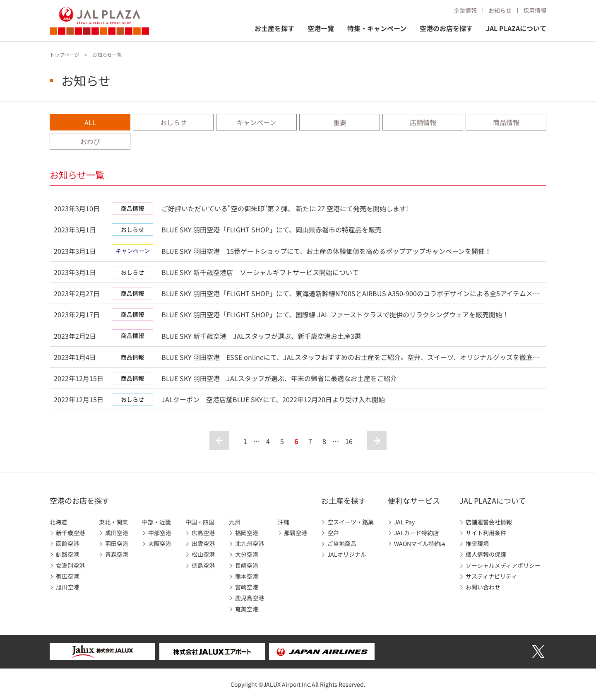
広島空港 (203, 533)
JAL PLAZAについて (516, 28)
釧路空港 (67, 554)
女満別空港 (70, 565)
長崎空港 (247, 565)
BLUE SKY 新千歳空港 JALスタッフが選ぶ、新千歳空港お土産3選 (261, 336)
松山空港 (203, 554)
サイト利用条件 (486, 533)
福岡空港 (247, 533)
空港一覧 (321, 28)
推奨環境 (477, 543)
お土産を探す (274, 28)
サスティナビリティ (491, 576)
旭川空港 (67, 587)
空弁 (333, 533)
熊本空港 (247, 576)
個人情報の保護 (486, 554)
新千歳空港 (70, 533)
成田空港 (117, 533)
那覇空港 (296, 533)
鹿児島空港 (250, 598)
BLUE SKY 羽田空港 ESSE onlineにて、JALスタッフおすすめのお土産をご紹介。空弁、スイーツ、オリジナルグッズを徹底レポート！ (350, 358)
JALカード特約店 (416, 533)
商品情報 (506, 122)
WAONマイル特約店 (420, 543)
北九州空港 (250, 543)
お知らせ (500, 10)
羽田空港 (117, 543)
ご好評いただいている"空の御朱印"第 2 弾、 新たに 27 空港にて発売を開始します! (285, 208)
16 (349, 441)
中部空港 (160, 533)
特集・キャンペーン (377, 28)
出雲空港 (203, 543)
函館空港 (67, 543)
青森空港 (117, 554)
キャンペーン (256, 122)
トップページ (65, 54)
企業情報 (465, 10)
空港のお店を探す (446, 28)
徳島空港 (203, 565)
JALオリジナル (347, 554)
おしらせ (173, 122)
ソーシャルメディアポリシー (503, 565)
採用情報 (535, 10)
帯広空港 (67, 576)
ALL (90, 122)
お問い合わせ (483, 587)
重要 (340, 122)
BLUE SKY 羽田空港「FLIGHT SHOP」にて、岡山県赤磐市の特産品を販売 (272, 229)
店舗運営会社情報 (489, 522)
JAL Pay (404, 522)
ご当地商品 (342, 543)
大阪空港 (160, 543)
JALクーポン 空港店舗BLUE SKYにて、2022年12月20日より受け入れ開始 (273, 399)
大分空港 (247, 554)
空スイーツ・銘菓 (351, 522)
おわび (90, 141)
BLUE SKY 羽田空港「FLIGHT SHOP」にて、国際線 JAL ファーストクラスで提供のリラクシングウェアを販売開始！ (335, 314)
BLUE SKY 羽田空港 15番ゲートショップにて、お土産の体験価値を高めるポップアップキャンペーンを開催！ (326, 251)
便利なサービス (414, 500)
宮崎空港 (247, 587)
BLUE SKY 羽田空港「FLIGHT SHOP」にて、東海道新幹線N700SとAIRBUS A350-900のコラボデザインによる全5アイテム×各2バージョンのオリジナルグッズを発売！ (350, 294)
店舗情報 (423, 122)
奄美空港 (247, 609)
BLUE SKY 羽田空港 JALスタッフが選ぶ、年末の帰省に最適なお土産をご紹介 (279, 378)
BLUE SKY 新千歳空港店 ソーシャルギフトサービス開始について (260, 272)
